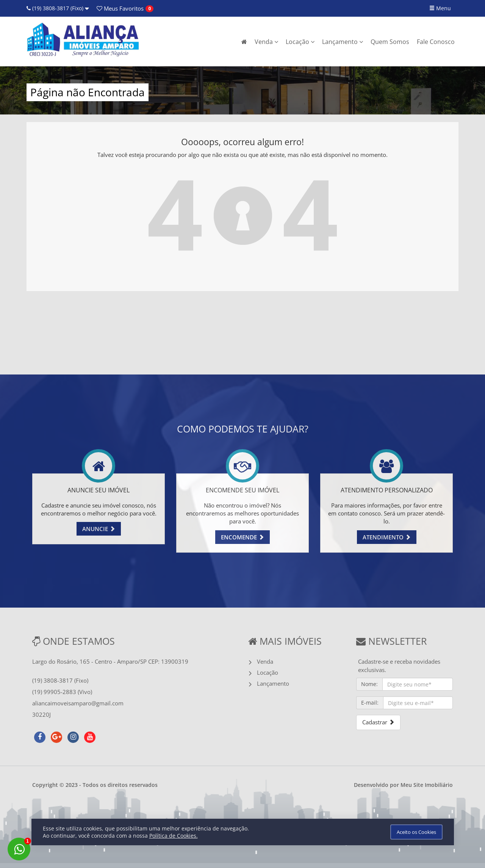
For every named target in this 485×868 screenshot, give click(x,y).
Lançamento (343, 42)
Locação (300, 42)
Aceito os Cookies (416, 832)
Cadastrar (378, 722)
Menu (440, 8)
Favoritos (120, 8)
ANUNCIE (99, 529)
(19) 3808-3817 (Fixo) (58, 8)
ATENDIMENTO (387, 537)
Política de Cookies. (174, 836)
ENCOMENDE (242, 537)
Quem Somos (390, 42)
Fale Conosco (436, 42)
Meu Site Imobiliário (427, 785)
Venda (266, 42)
